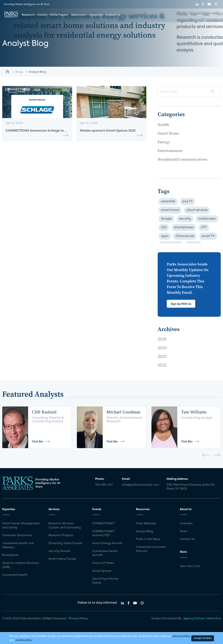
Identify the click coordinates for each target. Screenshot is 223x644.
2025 (162, 340)
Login (198, 15)
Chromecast (185, 236)
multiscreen (207, 219)
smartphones (184, 228)
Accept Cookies (203, 638)
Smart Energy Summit (107, 543)
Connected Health (15, 575)
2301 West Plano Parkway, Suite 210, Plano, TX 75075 (191, 487)
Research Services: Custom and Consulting (65, 526)
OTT (204, 228)
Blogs (19, 72)
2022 (162, 366)
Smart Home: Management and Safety (21, 526)
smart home (170, 210)
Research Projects (61, 535)
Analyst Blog (145, 531)
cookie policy (24, 640)
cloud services (197, 210)
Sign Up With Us (181, 304)
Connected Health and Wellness (18, 545)
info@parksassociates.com (140, 485)
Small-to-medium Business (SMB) (21, 565)
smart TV (208, 236)
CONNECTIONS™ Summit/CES (104, 534)
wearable (168, 202)
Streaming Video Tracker (66, 543)
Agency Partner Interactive (202, 619)
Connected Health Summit (105, 553)
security (185, 219)
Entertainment (170, 151)
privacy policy (181, 636)
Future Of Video (103, 563)
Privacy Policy (78, 619)
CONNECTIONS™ (104, 524)
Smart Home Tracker (63, 559)
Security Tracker (60, 551)
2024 (162, 348)
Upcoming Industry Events (105, 581)
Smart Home (168, 133)
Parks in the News (148, 539)
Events (42, 15)
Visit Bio (41, 441)
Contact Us (113, 15)
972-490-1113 (104, 485)
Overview (186, 524)
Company (95, 15)
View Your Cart (190, 566)
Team (184, 531)
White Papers (59, 15)
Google (166, 219)
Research (28, 15)
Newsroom (78, 15)
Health (163, 125)
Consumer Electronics (17, 535)
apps (165, 236)
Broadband (10, 555)
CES (164, 228)
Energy (164, 142)
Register (211, 15)
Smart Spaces (102, 571)
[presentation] (206, 456)
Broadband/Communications (182, 159)
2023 (162, 357)
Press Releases (146, 524)
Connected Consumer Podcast (151, 549)
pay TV (188, 202)
